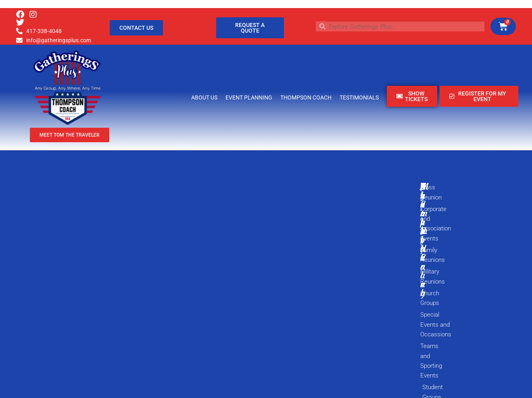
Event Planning (249, 97)
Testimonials (359, 97)
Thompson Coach (306, 97)
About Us (204, 97)
